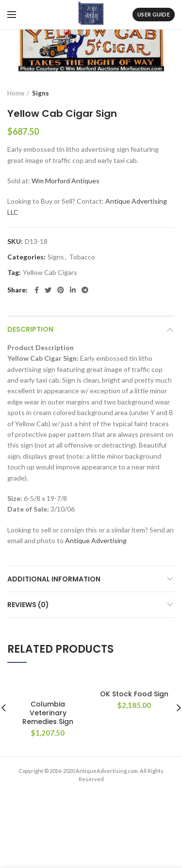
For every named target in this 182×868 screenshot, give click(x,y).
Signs (41, 93)
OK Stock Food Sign (134, 694)
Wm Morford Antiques (66, 181)
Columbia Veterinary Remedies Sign (48, 713)
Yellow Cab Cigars (50, 273)
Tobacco (82, 257)
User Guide (154, 14)
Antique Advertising (96, 540)
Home (16, 93)
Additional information (54, 579)
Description (30, 329)
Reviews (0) (28, 605)
